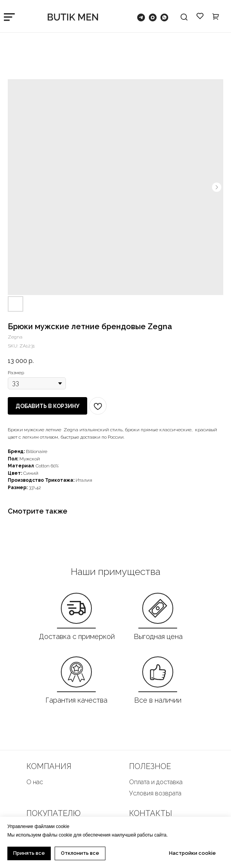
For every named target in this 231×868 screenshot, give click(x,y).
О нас (35, 782)
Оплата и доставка (156, 782)
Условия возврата (155, 793)
